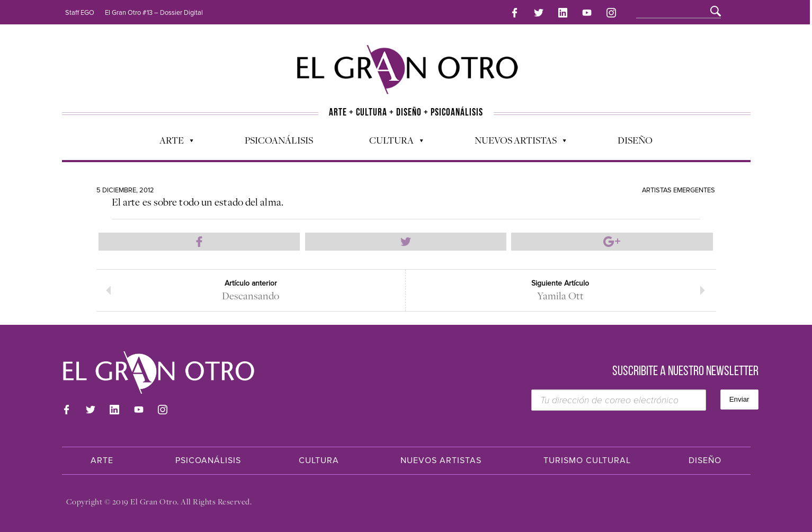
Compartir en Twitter (406, 240)
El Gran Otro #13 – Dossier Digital (154, 13)
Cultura (391, 141)
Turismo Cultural (587, 460)
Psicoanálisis (279, 138)
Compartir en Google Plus (612, 240)
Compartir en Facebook (199, 240)
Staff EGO (80, 13)
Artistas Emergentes (679, 189)
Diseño (635, 138)
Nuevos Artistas (515, 141)
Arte (171, 141)
